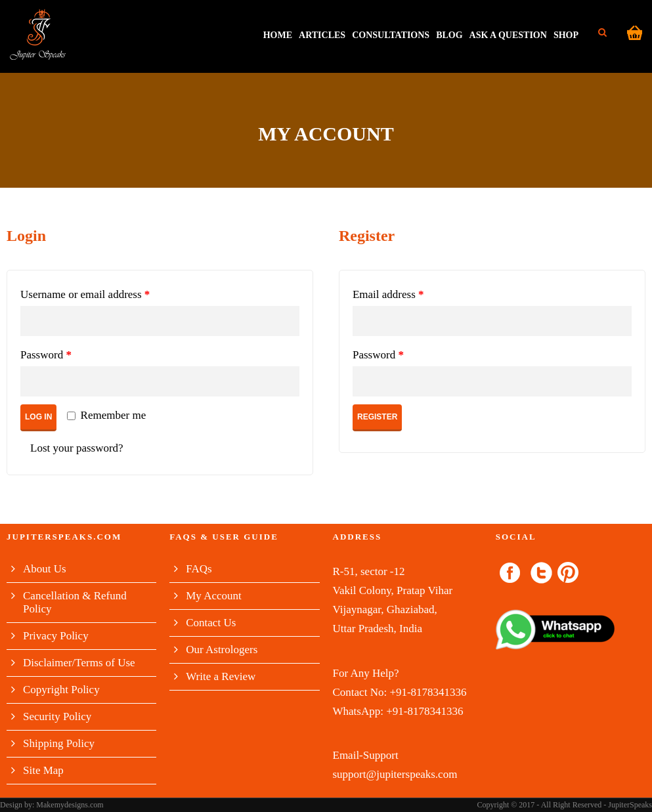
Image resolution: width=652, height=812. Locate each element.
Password (46, 355)
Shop (566, 35)
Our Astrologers (222, 650)
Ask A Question (508, 35)
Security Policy (57, 716)
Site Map (43, 770)
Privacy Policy (56, 636)
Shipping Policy (59, 743)
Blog (449, 35)
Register (377, 417)
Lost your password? (77, 448)
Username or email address (85, 294)
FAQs (199, 569)
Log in (38, 417)
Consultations (391, 35)
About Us (45, 569)
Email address (388, 294)
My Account (214, 596)
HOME (278, 35)
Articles (322, 35)
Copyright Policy (61, 690)
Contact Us (211, 623)
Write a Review (221, 676)
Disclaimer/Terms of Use (79, 663)
